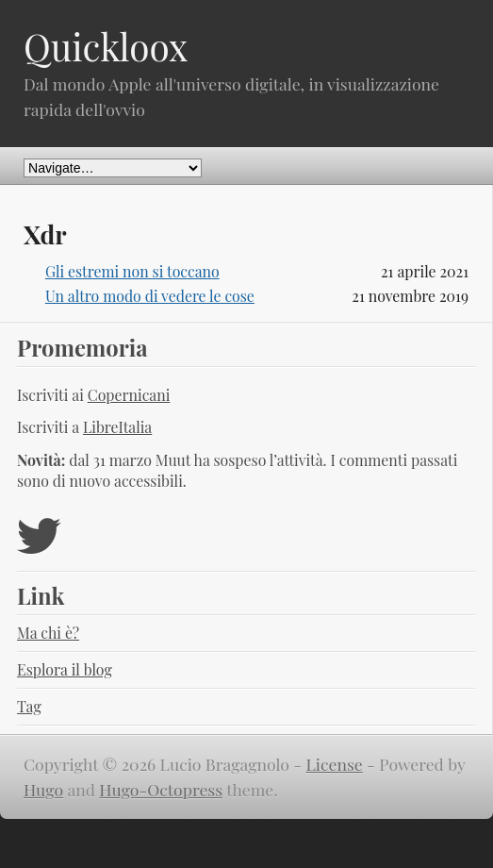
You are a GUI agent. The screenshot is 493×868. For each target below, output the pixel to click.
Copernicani (129, 395)
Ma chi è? (48, 633)
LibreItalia (117, 427)
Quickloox (106, 46)
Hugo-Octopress (161, 789)
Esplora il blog (65, 669)
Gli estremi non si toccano (132, 271)
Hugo (43, 789)
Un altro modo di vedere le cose (150, 296)
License (335, 764)
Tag (29, 706)
